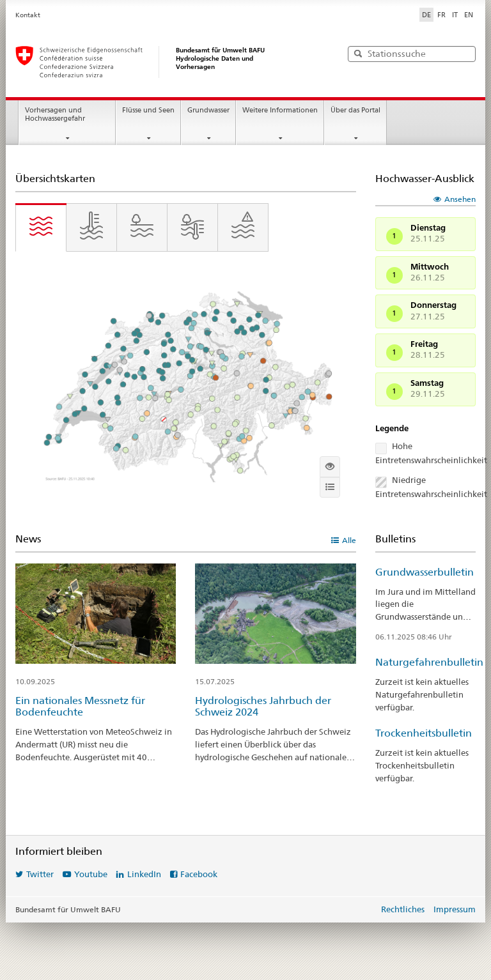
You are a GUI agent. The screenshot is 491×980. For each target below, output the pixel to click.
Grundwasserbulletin (425, 572)
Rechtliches (403, 909)
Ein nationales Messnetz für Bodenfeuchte (80, 707)
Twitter (40, 874)
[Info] (330, 487)
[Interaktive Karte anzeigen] (330, 466)
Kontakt (28, 15)
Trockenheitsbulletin (424, 733)
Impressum (455, 909)
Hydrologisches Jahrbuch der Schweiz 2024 (263, 707)
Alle (349, 540)
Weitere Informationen (280, 110)
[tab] (41, 227)
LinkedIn (144, 874)
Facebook (199, 874)
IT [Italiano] (455, 15)
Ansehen (460, 199)
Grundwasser (208, 110)
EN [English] (469, 15)
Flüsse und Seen (148, 110)
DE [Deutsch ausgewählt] (426, 15)
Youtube (91, 874)
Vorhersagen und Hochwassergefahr (55, 114)
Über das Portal (355, 110)
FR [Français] (441, 15)
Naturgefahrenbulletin (429, 662)
